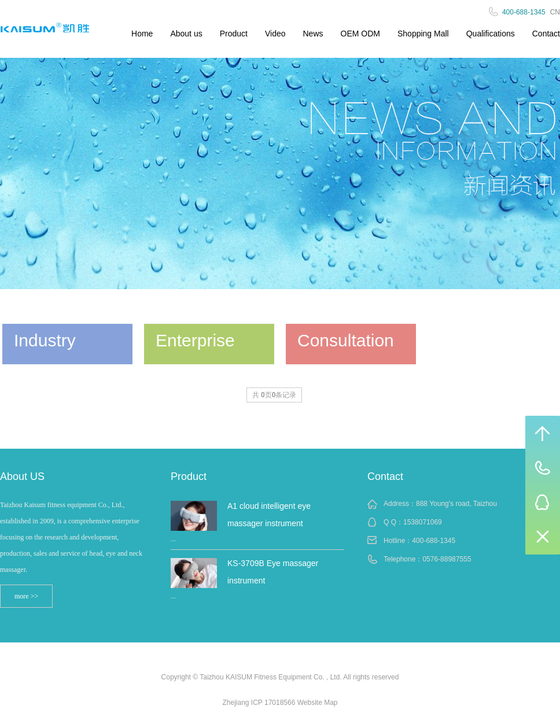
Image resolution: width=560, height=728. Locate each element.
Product (234, 34)
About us (186, 34)
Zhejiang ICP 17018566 (259, 703)
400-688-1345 (434, 541)
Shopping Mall (423, 34)
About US (22, 476)
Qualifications (491, 34)
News (313, 34)
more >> (26, 596)
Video (275, 34)
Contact (546, 34)
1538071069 (423, 522)
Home (142, 34)
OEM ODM (360, 34)
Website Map (318, 703)
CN (555, 12)
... (173, 539)
